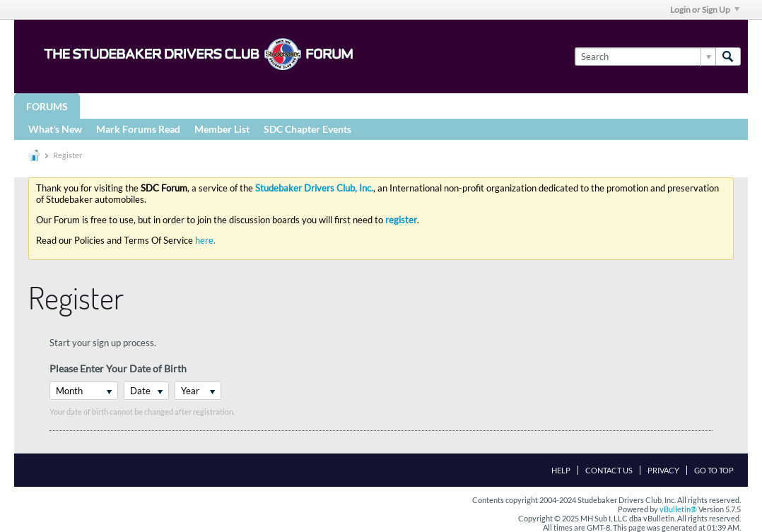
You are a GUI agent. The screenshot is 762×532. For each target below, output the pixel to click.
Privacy (663, 470)
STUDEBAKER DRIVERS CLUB (223, 106)
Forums (47, 106)
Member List (222, 129)
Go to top (714, 470)
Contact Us (609, 470)
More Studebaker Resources (468, 106)
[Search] (645, 57)
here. (205, 240)
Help (561, 470)
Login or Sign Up (705, 10)
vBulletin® (678, 509)
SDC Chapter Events (307, 129)
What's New (55, 129)
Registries (341, 106)
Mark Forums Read (138, 129)
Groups (112, 106)
